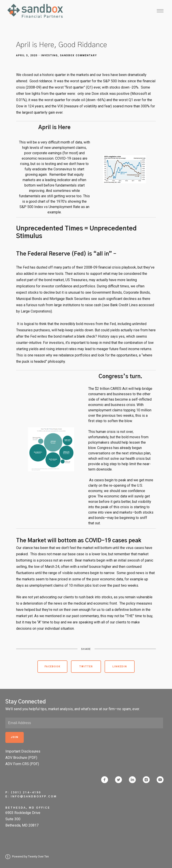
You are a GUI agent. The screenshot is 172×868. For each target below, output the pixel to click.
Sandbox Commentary (78, 55)
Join (15, 737)
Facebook (53, 667)
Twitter (86, 667)
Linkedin (120, 667)
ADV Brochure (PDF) (21, 758)
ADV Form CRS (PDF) (22, 764)
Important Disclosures (23, 751)
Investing (49, 55)
